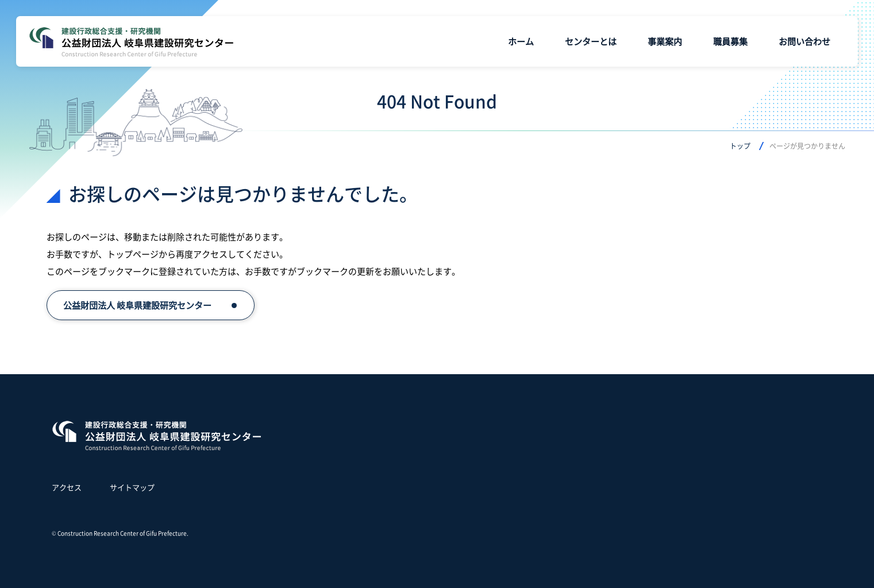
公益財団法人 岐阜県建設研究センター (137, 305)
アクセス (67, 487)
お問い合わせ (804, 41)
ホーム (521, 41)
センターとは (591, 41)
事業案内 (665, 41)
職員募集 (730, 41)
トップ (740, 146)
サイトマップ (132, 487)
